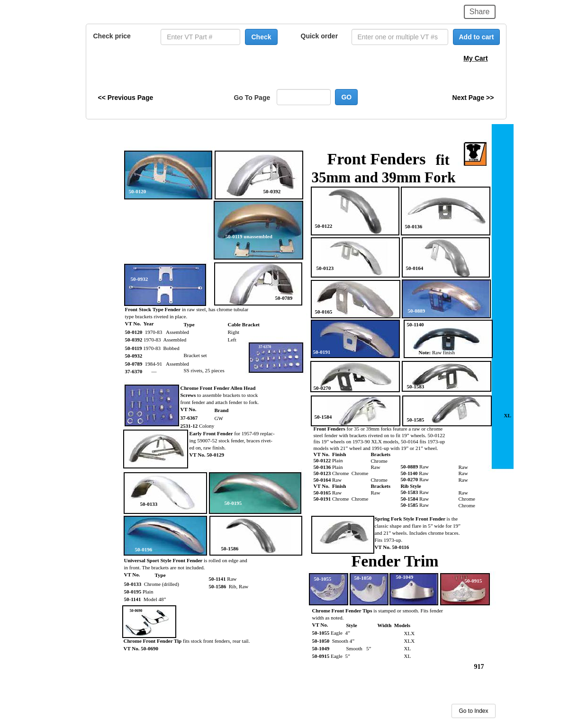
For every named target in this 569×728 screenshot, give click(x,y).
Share (480, 12)
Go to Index (473, 711)
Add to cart (477, 37)
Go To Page (252, 98)
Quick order (320, 36)
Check (261, 37)
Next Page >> (473, 98)
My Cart (475, 58)
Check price (112, 36)
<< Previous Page (126, 98)
